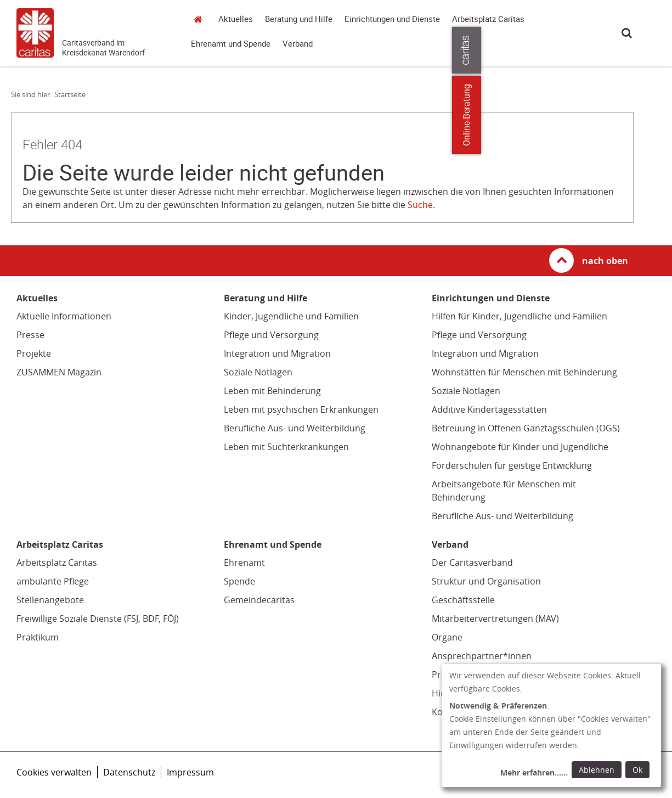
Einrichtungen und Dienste (392, 19)
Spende (239, 581)
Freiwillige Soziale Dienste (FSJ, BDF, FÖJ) (98, 619)
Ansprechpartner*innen (482, 656)
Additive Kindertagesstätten (489, 409)
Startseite (201, 19)
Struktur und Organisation (486, 581)
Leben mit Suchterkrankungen (286, 447)
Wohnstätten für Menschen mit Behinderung (524, 372)
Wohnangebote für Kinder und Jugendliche (520, 447)
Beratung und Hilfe (299, 19)
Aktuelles (236, 19)
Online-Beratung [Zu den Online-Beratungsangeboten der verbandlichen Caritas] (657, 115)
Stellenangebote (50, 600)
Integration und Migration (277, 353)
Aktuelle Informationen (64, 316)
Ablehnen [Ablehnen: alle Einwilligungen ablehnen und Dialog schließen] (597, 770)
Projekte (34, 353)
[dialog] (551, 726)
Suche (627, 33)
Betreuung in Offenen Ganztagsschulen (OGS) (526, 428)
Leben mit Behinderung (272, 391)
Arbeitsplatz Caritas (488, 19)
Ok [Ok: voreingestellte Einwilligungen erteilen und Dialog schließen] (637, 770)
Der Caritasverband (472, 563)
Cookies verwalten (54, 772)
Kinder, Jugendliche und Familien (291, 316)
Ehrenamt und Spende (231, 44)
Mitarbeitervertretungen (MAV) (495, 619)
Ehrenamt (244, 563)
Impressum (190, 772)
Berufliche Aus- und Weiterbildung (295, 428)
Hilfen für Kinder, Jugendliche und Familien (519, 316)
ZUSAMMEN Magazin (59, 372)
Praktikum (38, 637)
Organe (447, 637)
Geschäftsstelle (463, 600)
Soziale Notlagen (258, 372)
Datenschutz (129, 772)
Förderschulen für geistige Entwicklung (512, 465)
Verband (298, 44)
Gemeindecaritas (259, 600)
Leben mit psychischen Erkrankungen (301, 409)
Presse (30, 335)
